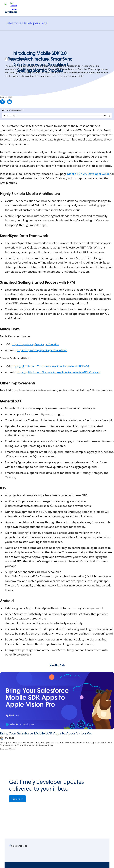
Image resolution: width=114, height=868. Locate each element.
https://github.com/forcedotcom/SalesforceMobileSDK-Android (58, 372)
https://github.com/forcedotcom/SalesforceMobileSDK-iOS (50, 366)
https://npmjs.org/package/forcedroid (42, 350)
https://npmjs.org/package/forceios (35, 344)
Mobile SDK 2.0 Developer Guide (88, 174)
